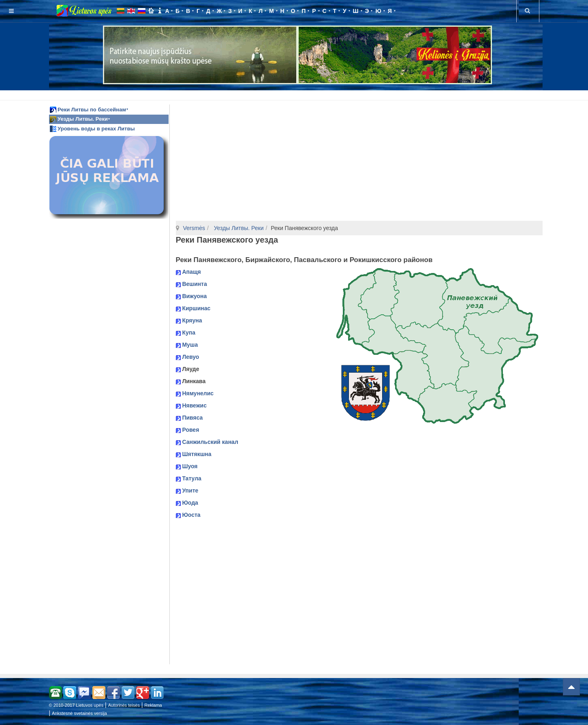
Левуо (190, 357)
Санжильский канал (210, 442)
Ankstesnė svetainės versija (79, 713)
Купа (189, 333)
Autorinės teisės (124, 705)
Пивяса (192, 418)
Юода (190, 503)
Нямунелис (198, 393)
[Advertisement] (296, 94)
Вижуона (194, 296)
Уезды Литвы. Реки (238, 228)
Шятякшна (197, 454)
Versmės (194, 228)
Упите (190, 490)
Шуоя (190, 466)
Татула (191, 478)
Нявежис (194, 405)
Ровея (190, 430)
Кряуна (192, 320)
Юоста (191, 515)
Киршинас (196, 308)
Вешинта (194, 284)
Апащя (191, 272)
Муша (190, 345)
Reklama (153, 705)
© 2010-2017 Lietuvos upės (76, 705)
